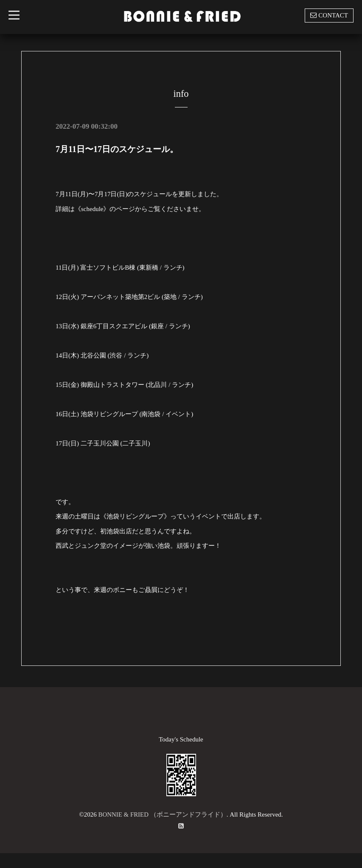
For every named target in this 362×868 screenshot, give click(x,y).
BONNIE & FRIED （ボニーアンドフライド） (162, 814)
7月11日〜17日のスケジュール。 (117, 149)
